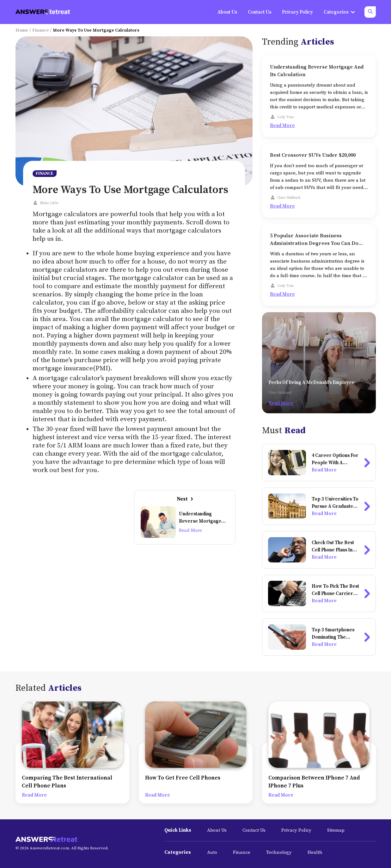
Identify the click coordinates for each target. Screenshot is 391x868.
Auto (212, 852)
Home (22, 30)
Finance (41, 30)
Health (315, 852)
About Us (217, 830)
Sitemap (336, 830)
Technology (279, 852)
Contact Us (254, 830)
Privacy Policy (296, 830)
